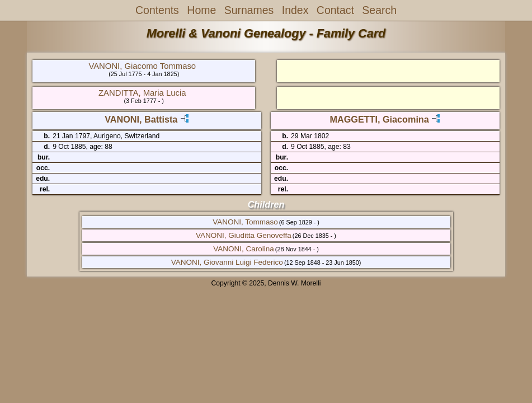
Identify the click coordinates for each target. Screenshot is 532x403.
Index (295, 10)
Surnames (249, 10)
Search (379, 10)
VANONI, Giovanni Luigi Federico (227, 262)
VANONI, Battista (141, 119)
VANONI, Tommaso (245, 222)
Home (201, 10)
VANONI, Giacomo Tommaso (142, 66)
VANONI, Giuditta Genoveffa (244, 235)
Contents (157, 10)
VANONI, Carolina (244, 249)
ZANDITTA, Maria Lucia (142, 93)
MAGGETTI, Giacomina (380, 119)
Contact (335, 10)
